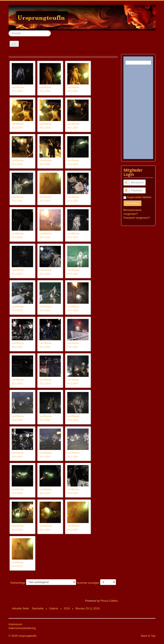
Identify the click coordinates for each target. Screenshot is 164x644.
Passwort (128, 189)
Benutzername (128, 181)
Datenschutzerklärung (22, 628)
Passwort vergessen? (137, 218)
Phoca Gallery (109, 601)
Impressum (15, 624)
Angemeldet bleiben (139, 197)
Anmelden (133, 203)
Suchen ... (9, 30)
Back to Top (148, 636)
